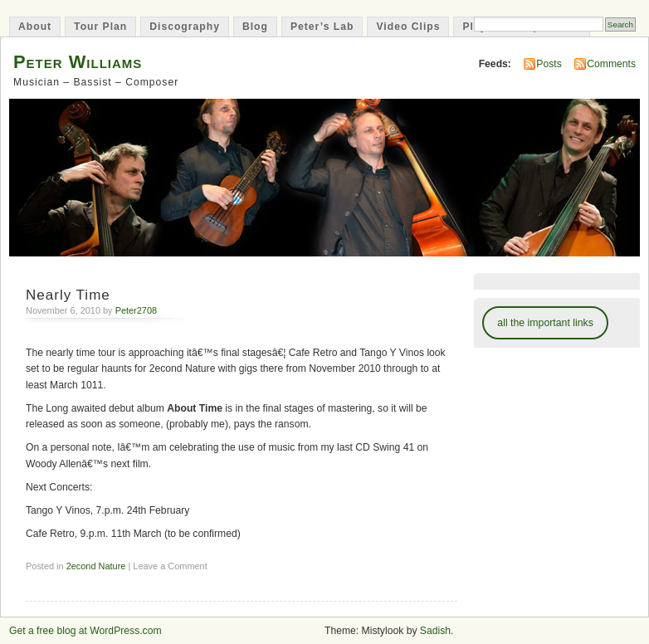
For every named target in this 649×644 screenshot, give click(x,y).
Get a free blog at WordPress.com (85, 631)
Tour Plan (100, 27)
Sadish (435, 631)
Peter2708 (136, 310)
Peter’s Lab (322, 27)
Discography (185, 27)
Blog (255, 27)
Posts (549, 64)
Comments (611, 64)
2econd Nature (96, 566)
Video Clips (408, 27)
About (35, 27)
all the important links (545, 323)
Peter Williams (78, 62)
